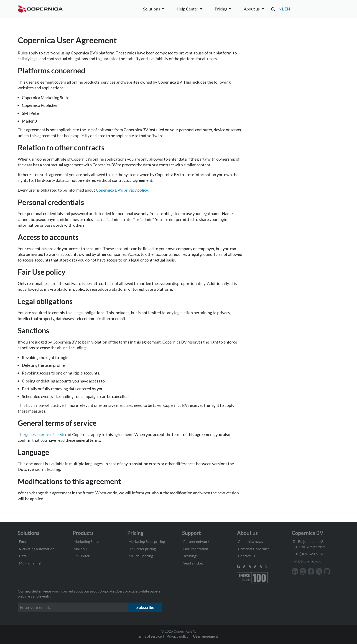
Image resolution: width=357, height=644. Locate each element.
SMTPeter (82, 556)
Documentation (196, 549)
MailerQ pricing (141, 556)
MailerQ (80, 549)
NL (281, 9)
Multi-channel (30, 563)
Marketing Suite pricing (147, 541)
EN (287, 9)
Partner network (196, 541)
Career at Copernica (254, 549)
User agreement (206, 636)
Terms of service (149, 636)
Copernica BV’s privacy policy (122, 190)
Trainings (190, 556)
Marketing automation (37, 549)
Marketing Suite (86, 541)
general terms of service (46, 434)
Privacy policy (177, 636)
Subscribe (145, 607)
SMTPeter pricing (142, 549)
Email (23, 541)
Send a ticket (193, 563)
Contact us (246, 556)
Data (23, 556)
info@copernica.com (309, 561)
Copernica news (250, 541)
